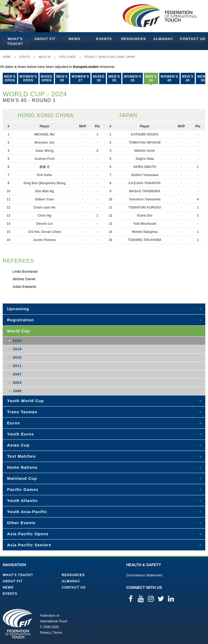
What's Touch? (15, 41)
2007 (17, 374)
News (74, 39)
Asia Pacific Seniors (29, 545)
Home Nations (22, 467)
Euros (14, 423)
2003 (17, 383)
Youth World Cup (25, 401)
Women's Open (28, 78)
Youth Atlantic (22, 501)
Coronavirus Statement (144, 575)
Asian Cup (18, 445)
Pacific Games (23, 489)
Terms (58, 633)
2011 (17, 366)
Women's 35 (133, 78)
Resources (133, 39)
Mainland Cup (22, 478)
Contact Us (193, 39)
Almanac (163, 39)
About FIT (45, 39)
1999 (17, 391)
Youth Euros (20, 434)
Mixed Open (47, 78)
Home (7, 57)
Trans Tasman (22, 412)
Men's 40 (45, 57)
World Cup (19, 331)
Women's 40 (169, 78)
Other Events (21, 523)
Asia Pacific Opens (28, 534)
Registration (21, 320)
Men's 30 (62, 78)
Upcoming (18, 309)
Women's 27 (80, 78)
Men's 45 (188, 78)
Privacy (45, 633)
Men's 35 (114, 78)
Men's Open (10, 78)
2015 (17, 357)
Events (104, 39)
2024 (17, 341)
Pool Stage (68, 57)
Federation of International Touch (17, 624)
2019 (17, 349)
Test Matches (21, 456)
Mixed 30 (99, 78)
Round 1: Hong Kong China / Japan (110, 57)
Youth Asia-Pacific (27, 512)
